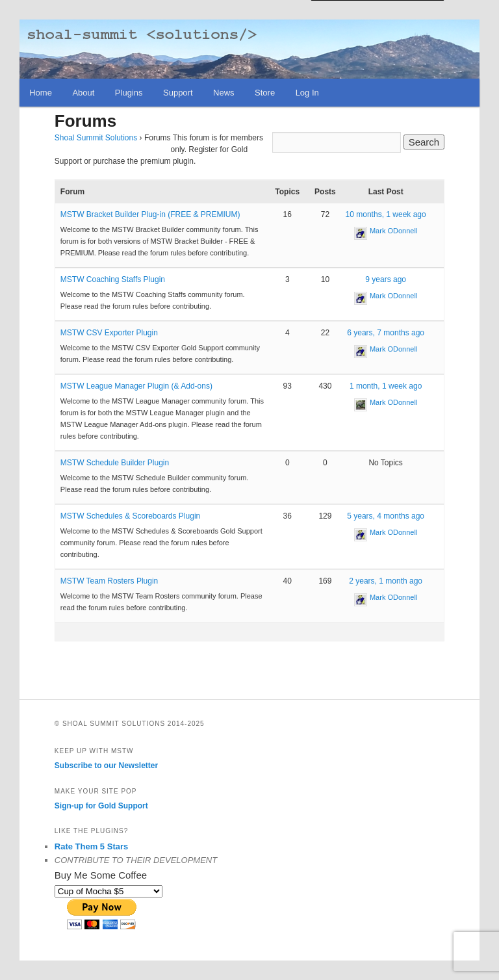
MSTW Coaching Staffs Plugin (113, 279)
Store (265, 93)
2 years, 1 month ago (386, 581)
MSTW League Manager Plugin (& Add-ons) (136, 386)
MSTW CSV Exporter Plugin (109, 333)
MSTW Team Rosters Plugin (109, 581)
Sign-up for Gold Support (101, 806)
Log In (307, 93)
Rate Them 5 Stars (91, 846)
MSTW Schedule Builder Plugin (115, 463)
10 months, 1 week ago (386, 214)
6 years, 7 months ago (386, 333)
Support (178, 93)
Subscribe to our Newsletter (106, 766)
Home (41, 93)
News (224, 93)
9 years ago (386, 279)
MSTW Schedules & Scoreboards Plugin (130, 516)
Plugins (129, 93)
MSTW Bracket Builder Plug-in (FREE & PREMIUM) (150, 214)
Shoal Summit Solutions (96, 138)
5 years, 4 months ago (386, 516)
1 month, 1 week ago (386, 386)
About (83, 93)
